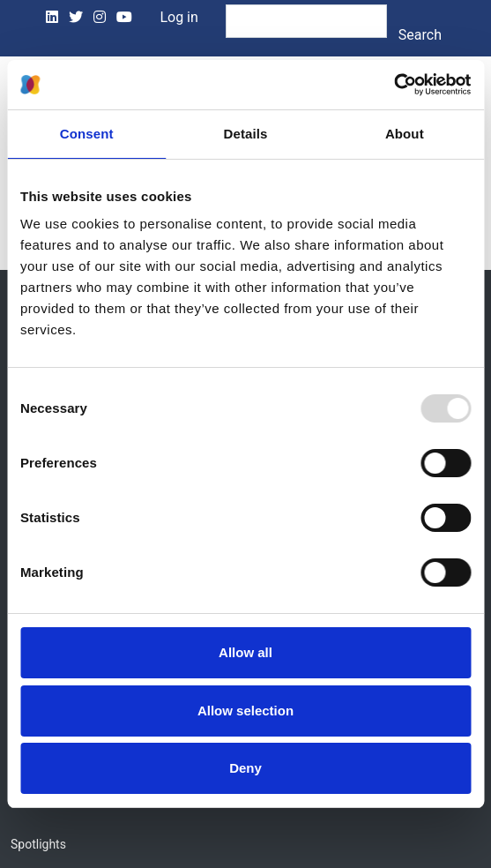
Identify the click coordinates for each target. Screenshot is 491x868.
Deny (245, 768)
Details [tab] (246, 134)
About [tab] (405, 134)
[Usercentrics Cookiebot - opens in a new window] (394, 85)
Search (420, 35)
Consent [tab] (87, 134)
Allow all (245, 652)
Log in (179, 17)
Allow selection (245, 711)
